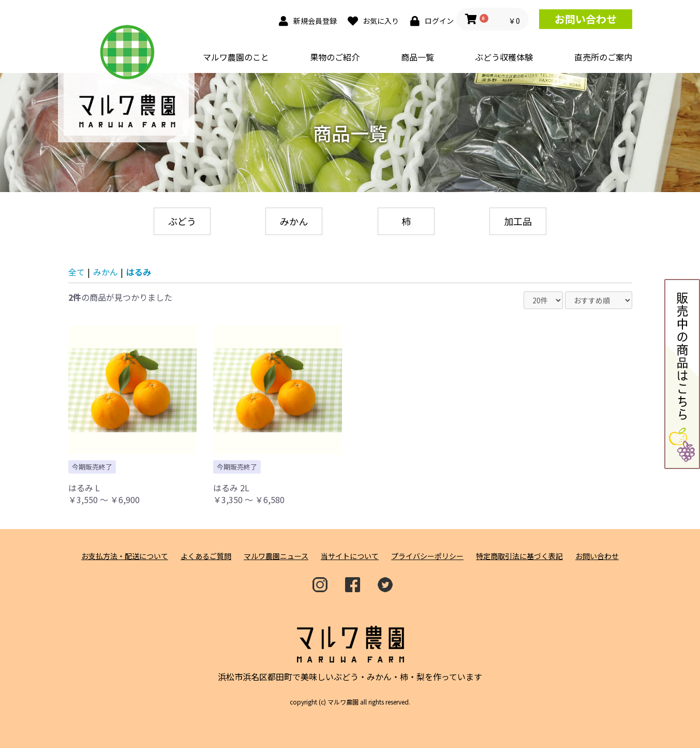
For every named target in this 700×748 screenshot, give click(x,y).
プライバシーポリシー (427, 556)
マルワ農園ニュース (276, 556)
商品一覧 (418, 57)
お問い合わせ (586, 19)
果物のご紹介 (335, 57)
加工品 (518, 221)
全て (77, 272)
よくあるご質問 (206, 556)
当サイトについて (350, 556)
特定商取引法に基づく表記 (519, 556)
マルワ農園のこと (236, 57)
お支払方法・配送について (125, 556)
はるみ (139, 272)
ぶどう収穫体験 (504, 57)
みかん (294, 221)
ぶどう (182, 221)
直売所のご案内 (603, 57)
